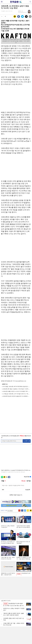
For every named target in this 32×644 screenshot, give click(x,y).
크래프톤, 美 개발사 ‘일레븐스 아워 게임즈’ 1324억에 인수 (17, 389)
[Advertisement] (16, 99)
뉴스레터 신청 (27, 441)
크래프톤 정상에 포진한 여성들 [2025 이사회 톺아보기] (17, 396)
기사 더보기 (10, 511)
